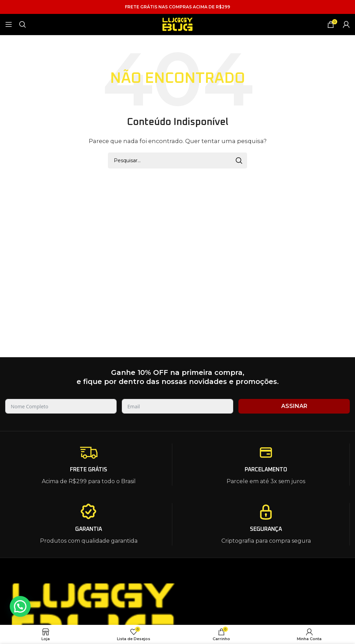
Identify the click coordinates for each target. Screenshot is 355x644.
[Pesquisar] (23, 24)
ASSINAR (294, 406)
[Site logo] (177, 24)
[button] (20, 606)
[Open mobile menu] (9, 24)
